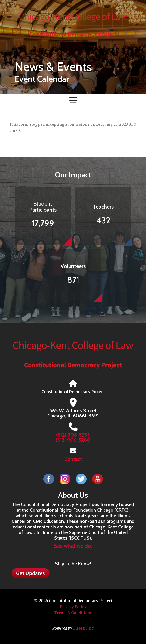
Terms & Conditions (73, 613)
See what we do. (73, 546)
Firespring (83, 628)
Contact (73, 459)
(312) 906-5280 (73, 440)
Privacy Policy (73, 607)
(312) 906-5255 (73, 435)
